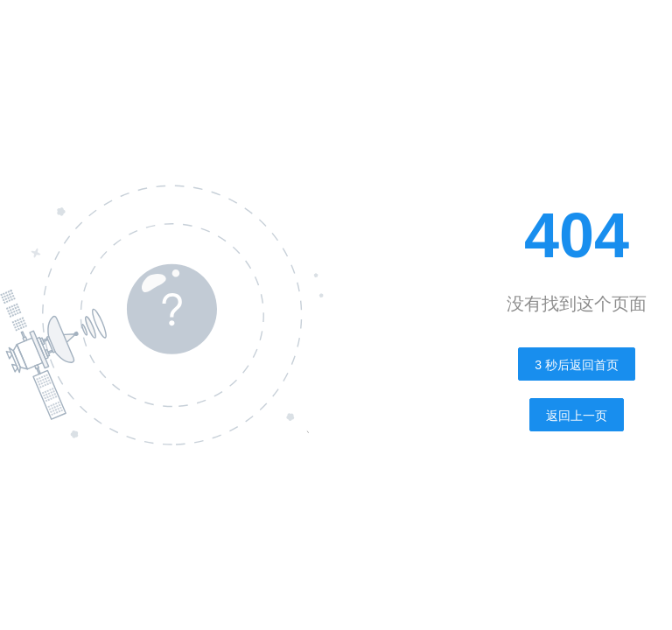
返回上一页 (577, 416)
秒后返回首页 (577, 365)
